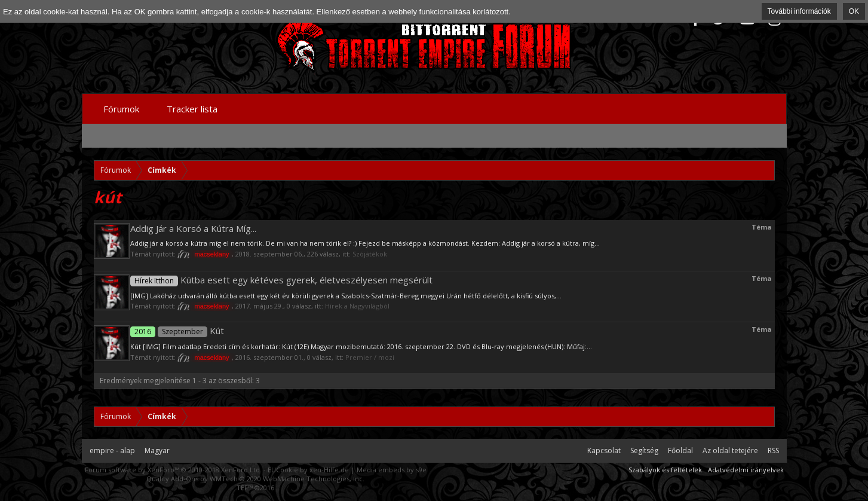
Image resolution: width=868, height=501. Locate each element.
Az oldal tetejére (730, 450)
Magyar (157, 450)
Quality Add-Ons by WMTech (255, 479)
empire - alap (112, 450)
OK (854, 11)
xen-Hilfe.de (329, 470)
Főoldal (680, 450)
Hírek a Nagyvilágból (357, 306)
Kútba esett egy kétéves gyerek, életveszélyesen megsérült (281, 280)
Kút (177, 331)
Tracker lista (192, 109)
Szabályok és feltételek (665, 470)
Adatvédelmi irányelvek (746, 470)
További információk (799, 11)
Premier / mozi (370, 357)
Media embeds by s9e (392, 470)
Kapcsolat (604, 450)
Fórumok (121, 109)
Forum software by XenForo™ (173, 470)
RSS (773, 450)
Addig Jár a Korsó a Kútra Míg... (193, 228)
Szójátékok (370, 254)
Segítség (644, 450)
